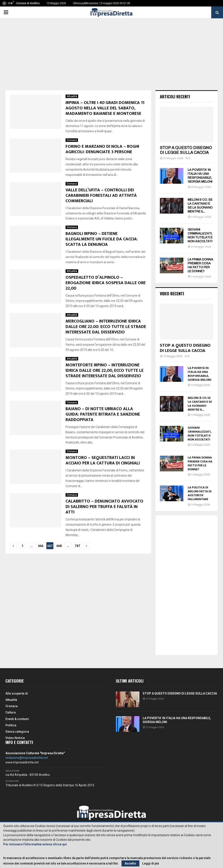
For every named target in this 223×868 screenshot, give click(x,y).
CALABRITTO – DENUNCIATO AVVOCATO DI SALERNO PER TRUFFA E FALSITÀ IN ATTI (104, 507)
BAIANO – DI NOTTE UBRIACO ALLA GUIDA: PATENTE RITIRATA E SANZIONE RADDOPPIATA (103, 414)
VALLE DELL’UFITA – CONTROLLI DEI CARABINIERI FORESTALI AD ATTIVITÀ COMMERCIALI (101, 195)
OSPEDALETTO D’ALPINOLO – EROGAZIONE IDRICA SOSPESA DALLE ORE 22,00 (106, 283)
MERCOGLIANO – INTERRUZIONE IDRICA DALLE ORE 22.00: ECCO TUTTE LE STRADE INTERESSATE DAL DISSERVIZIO (106, 327)
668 (59, 546)
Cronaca (72, 140)
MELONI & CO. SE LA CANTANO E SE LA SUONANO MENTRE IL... (200, 404)
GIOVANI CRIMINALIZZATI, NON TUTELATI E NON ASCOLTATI (199, 434)
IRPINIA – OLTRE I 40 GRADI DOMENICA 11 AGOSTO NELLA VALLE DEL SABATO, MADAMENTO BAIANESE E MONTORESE (105, 108)
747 (77, 546)
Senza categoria (17, 732)
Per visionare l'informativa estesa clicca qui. (35, 844)
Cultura (11, 712)
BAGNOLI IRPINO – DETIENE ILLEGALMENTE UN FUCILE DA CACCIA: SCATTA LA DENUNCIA (102, 239)
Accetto (130, 863)
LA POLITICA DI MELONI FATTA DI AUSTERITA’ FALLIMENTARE (200, 493)
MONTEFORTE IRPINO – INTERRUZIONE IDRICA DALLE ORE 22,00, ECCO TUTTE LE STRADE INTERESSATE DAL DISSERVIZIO (105, 370)
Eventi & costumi (17, 719)
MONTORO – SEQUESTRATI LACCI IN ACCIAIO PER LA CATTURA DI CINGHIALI (103, 460)
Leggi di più (151, 863)
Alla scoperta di (17, 693)
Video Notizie (15, 738)
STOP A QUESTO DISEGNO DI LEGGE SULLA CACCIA (186, 150)
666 (41, 546)
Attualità (72, 96)
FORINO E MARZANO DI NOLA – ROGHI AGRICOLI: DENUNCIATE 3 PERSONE (102, 149)
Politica (11, 725)
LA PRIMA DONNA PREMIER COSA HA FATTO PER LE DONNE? (200, 463)
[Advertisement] (111, 58)
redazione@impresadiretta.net (27, 758)
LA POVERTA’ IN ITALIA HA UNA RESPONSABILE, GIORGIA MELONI (199, 374)
